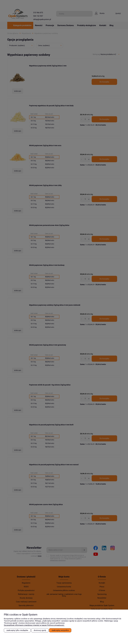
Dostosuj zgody (40, 630)
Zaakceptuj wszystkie (60, 630)
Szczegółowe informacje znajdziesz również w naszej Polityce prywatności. (34, 625)
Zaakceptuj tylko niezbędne (17, 630)
